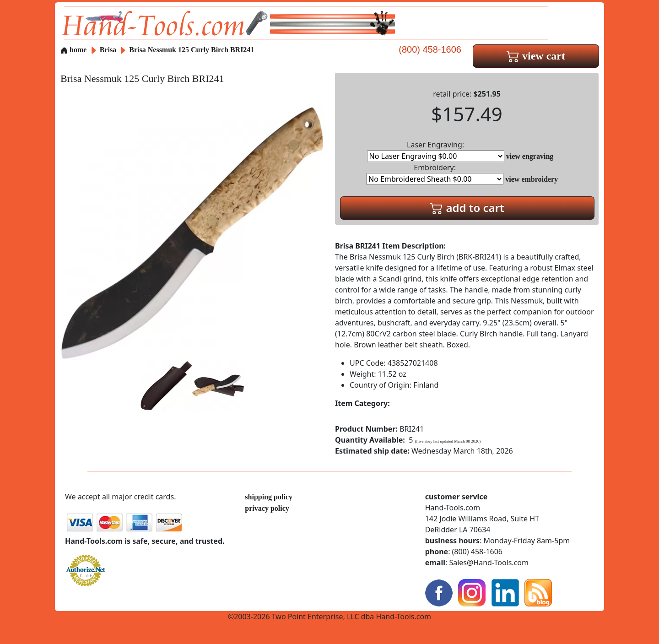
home (73, 50)
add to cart (467, 208)
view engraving (530, 156)
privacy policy (267, 508)
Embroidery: (435, 174)
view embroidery (532, 179)
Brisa (109, 50)
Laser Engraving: (436, 151)
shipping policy (269, 497)
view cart (536, 56)
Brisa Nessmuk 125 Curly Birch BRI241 (192, 50)
